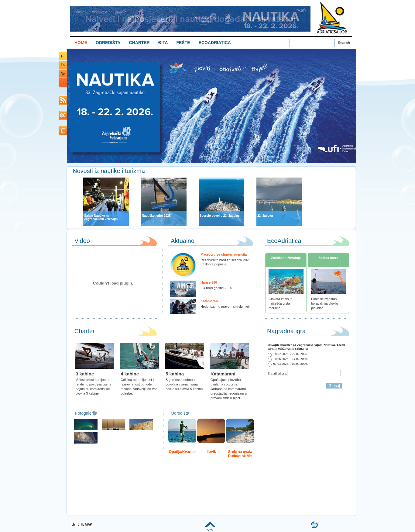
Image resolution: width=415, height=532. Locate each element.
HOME (81, 43)
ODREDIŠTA (108, 43)
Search (344, 43)
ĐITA (163, 43)
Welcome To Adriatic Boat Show (332, 17)
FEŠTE (183, 43)
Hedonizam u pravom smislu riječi (225, 306)
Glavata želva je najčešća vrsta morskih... (280, 303)
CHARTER (139, 43)
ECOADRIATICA (215, 43)
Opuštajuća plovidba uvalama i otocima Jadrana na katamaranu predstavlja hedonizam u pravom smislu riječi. (229, 389)
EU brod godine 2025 (216, 288)
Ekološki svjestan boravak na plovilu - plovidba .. (326, 303)
